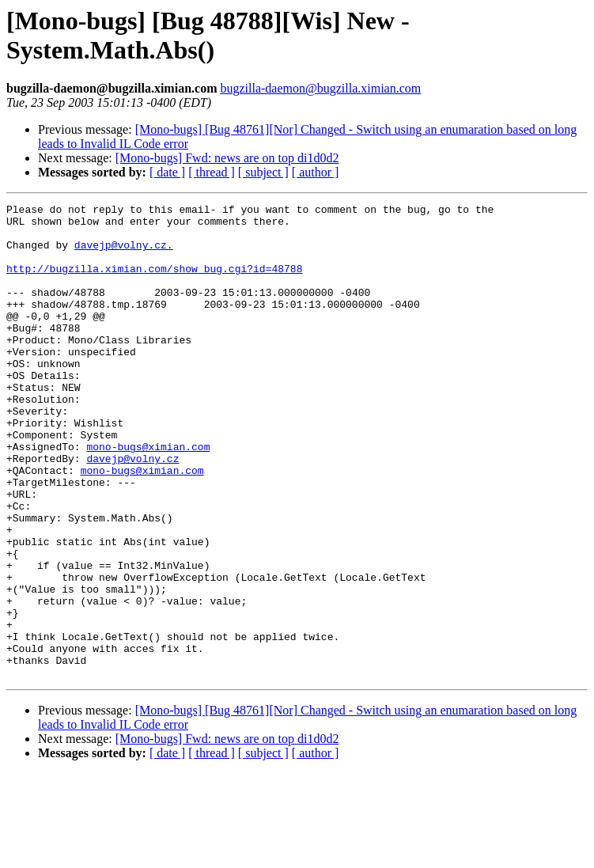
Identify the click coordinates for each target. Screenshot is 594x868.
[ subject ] (263, 172)
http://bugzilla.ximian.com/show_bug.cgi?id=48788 (154, 282)
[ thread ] (212, 172)
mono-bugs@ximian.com (148, 496)
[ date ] (167, 172)
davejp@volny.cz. (124, 254)
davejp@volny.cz (132, 510)
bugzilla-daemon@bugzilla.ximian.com (320, 88)
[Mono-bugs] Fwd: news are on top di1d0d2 (227, 158)
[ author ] (316, 172)
